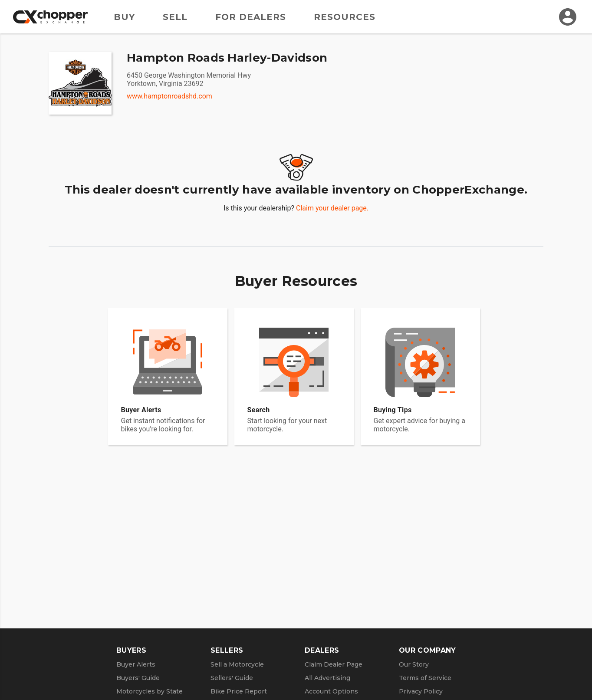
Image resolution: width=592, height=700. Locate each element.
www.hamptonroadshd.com (169, 96)
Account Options (331, 691)
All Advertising (327, 678)
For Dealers (251, 17)
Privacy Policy (421, 691)
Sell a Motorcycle (237, 664)
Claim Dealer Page (334, 664)
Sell (175, 17)
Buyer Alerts (136, 664)
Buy (124, 17)
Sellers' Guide (232, 678)
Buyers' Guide (138, 678)
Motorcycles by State (150, 691)
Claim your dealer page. (332, 208)
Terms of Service (425, 678)
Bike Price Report (239, 691)
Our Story (414, 664)
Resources (345, 17)
